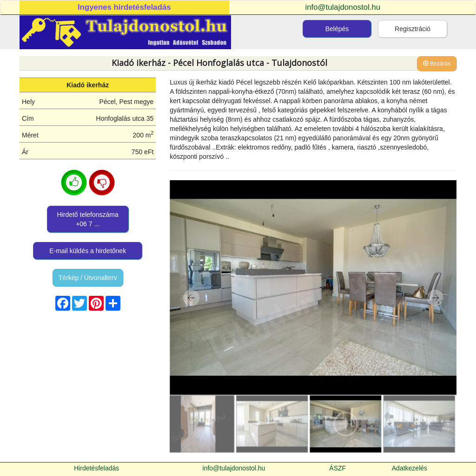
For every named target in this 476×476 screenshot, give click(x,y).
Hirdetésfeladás (96, 468)
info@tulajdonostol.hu (343, 7)
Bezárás (437, 64)
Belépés (337, 29)
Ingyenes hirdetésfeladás (124, 7)
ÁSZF (337, 468)
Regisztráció (413, 29)
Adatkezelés (410, 468)
